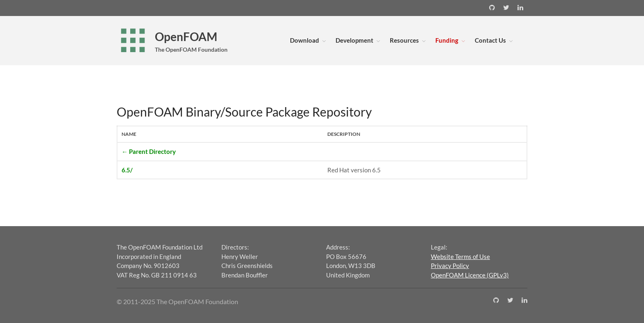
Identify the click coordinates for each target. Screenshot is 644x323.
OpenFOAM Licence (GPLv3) (470, 275)
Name (129, 134)
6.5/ (127, 170)
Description (344, 134)
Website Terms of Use (460, 257)
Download (305, 40)
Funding (447, 40)
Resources (404, 40)
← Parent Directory (149, 151)
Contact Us (490, 40)
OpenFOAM (186, 37)
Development (354, 40)
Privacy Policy (450, 266)
